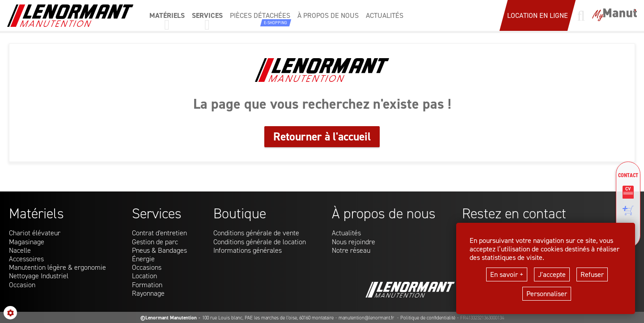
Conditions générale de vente (256, 233)
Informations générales (248, 250)
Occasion (22, 285)
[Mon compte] (614, 16)
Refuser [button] (592, 274)
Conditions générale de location (260, 242)
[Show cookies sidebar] (10, 313)
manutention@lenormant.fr (367, 318)
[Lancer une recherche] (581, 16)
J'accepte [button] (552, 274)
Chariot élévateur (35, 233)
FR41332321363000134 (482, 318)
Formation (147, 285)
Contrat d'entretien (159, 233)
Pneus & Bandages (159, 250)
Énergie (143, 259)
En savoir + (507, 274)
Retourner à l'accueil (322, 136)
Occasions (147, 267)
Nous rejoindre (354, 242)
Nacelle (20, 250)
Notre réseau (351, 250)
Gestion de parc (155, 242)
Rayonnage (148, 293)
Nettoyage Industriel (39, 276)
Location (144, 276)
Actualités (346, 233)
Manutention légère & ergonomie (57, 267)
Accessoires (26, 259)
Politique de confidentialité (428, 318)
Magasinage (27, 242)
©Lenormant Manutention (169, 318)
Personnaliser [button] (547, 294)
